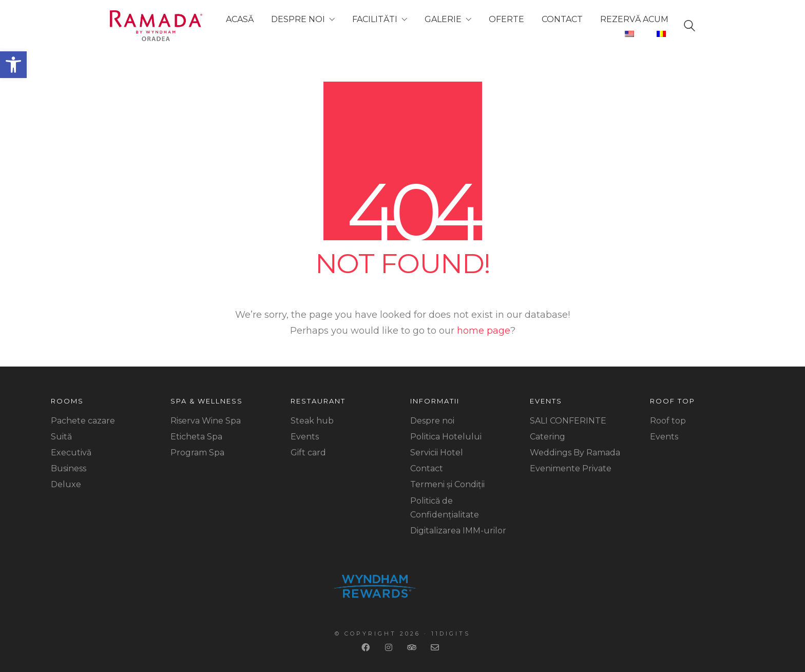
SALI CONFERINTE (568, 421)
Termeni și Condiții (447, 484)
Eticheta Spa (196, 437)
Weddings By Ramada (575, 453)
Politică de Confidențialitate (445, 508)
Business (69, 468)
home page (484, 331)
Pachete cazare (83, 421)
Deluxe (66, 484)
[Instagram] (390, 648)
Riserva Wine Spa (206, 421)
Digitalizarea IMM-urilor (458, 531)
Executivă (71, 453)
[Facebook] (367, 648)
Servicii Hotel (437, 453)
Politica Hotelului (446, 437)
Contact (427, 468)
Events (305, 437)
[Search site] (689, 28)
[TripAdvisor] (413, 648)
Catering (548, 437)
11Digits (451, 633)
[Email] (436, 648)
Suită (61, 437)
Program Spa (197, 453)
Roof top (668, 421)
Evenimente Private (571, 468)
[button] (13, 65)
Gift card (308, 453)
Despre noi (432, 421)
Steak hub (312, 421)
